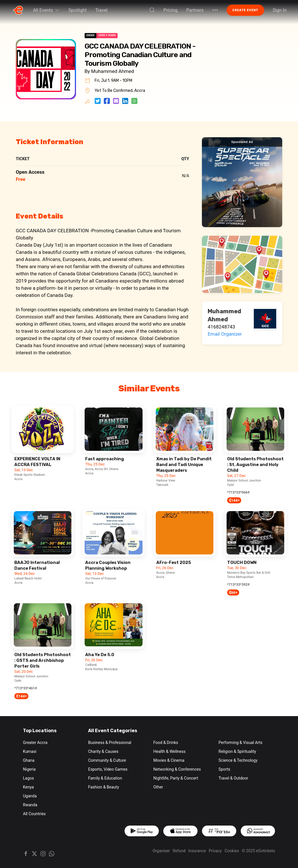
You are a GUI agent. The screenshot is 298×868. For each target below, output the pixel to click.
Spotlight (78, 10)
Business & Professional (110, 743)
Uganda (30, 796)
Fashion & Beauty (104, 787)
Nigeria (29, 769)
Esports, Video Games (108, 769)
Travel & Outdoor (233, 778)
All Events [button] (46, 10)
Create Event (245, 10)
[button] (152, 10)
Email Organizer (225, 334)
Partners (195, 10)
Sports (224, 769)
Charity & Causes (103, 751)
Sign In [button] (280, 10)
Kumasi (30, 751)
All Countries (34, 814)
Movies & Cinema (169, 760)
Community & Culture (107, 760)
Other (158, 787)
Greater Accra (35, 743)
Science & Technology (238, 760)
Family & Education (105, 778)
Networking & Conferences (177, 769)
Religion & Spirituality (237, 751)
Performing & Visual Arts (240, 743)
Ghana (29, 760)
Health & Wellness (170, 751)
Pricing (171, 10)
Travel (101, 10)
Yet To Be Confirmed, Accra (120, 91)
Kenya (28, 787)
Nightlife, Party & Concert (176, 778)
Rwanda (30, 805)
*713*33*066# (238, 492)
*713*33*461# (26, 688)
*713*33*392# (238, 585)
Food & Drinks (166, 743)
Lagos (28, 778)
